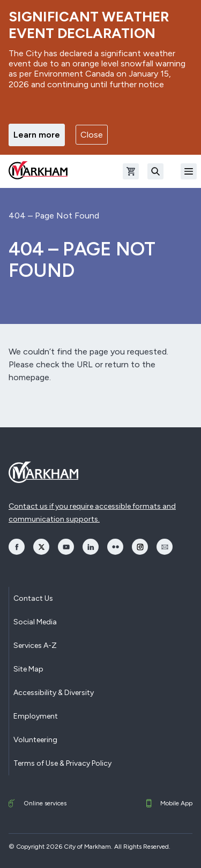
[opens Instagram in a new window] (140, 547)
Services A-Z (35, 646)
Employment (36, 716)
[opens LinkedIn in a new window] (91, 547)
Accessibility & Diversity (54, 693)
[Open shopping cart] (131, 171)
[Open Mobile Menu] (189, 171)
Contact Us (33, 598)
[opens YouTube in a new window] (66, 547)
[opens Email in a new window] (165, 547)
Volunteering (35, 740)
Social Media (35, 622)
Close (92, 135)
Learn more (37, 135)
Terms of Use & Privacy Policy (62, 763)
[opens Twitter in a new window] (41, 547)
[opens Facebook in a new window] (17, 547)
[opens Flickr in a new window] (115, 547)
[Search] (155, 171)
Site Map (28, 669)
